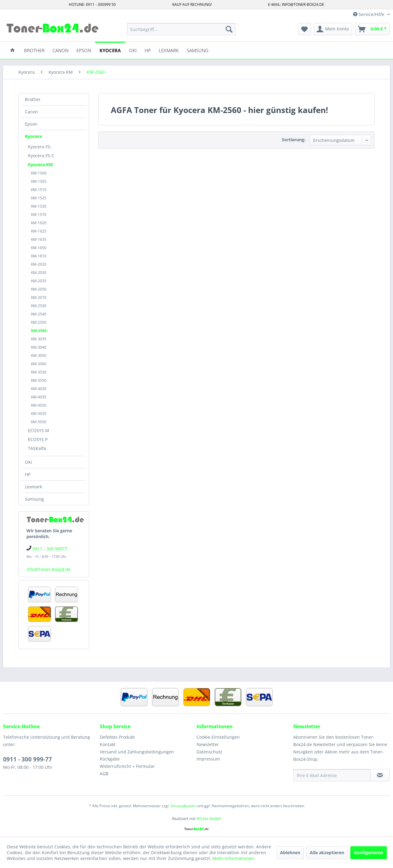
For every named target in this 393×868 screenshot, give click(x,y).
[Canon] (60, 50)
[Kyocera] (110, 50)
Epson (31, 124)
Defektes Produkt (117, 737)
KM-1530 (39, 206)
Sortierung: (294, 140)
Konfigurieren (369, 852)
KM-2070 (39, 297)
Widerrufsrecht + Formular (127, 766)
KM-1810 (39, 256)
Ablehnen (290, 852)
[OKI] (133, 50)
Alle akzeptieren (327, 852)
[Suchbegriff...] (181, 29)
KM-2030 (39, 273)
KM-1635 (39, 239)
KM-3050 (39, 356)
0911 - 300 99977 (50, 549)
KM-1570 (39, 215)
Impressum (208, 759)
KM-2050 (39, 289)
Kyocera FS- (40, 147)
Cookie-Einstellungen (218, 737)
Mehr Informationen (233, 858)
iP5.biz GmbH (209, 819)
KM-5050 (39, 422)
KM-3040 (39, 347)
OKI (29, 462)
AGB (104, 774)
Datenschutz (209, 752)
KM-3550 (39, 380)
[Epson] (84, 50)
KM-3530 (39, 372)
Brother (33, 99)
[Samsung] (198, 50)
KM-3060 (39, 364)
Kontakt (108, 744)
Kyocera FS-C (41, 156)
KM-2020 (39, 264)
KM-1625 (39, 231)
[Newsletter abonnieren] (380, 775)
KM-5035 (39, 414)
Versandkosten (183, 806)
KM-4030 (39, 389)
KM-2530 (39, 306)
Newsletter (208, 744)
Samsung (34, 499)
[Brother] (34, 50)
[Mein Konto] (333, 29)
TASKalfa (37, 448)
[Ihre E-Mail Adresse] (332, 775)
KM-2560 (39, 331)
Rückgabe (110, 759)
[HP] (148, 50)
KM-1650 (39, 248)
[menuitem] (181, 29)
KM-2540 (39, 314)
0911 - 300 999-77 (27, 759)
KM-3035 (39, 339)
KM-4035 (39, 397)
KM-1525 (39, 198)
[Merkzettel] (304, 29)
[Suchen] (229, 29)
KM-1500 (39, 173)
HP (28, 474)
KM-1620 (39, 223)
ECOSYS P (38, 439)
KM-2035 (39, 281)
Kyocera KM (40, 164)
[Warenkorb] (372, 29)
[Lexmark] (169, 50)
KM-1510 (39, 190)
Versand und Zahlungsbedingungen (137, 752)
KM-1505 (39, 181)
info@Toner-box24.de (49, 569)
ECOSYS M (39, 430)
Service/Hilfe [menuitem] (369, 14)
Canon (31, 112)
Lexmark (33, 487)
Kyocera (33, 136)
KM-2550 (39, 322)
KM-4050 (39, 405)
